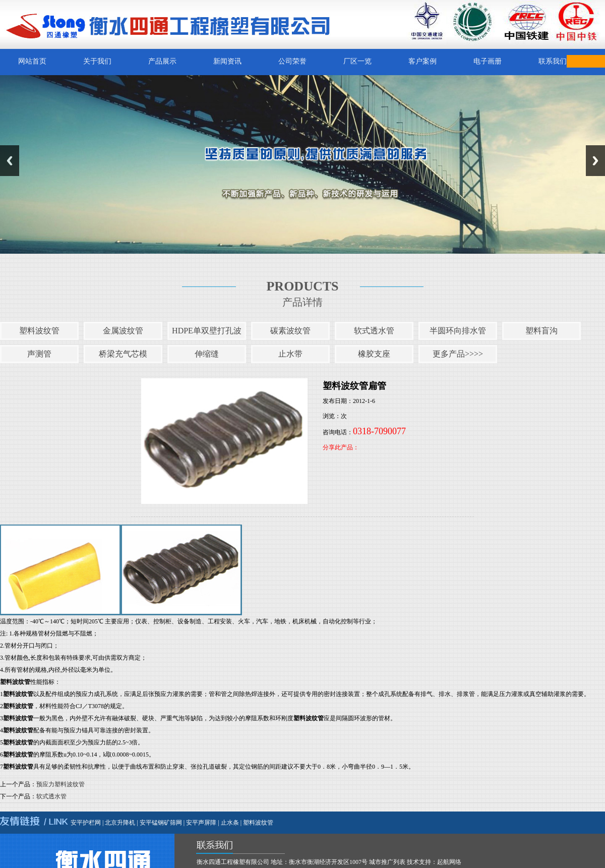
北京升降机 (120, 823)
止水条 (230, 823)
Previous (10, 161)
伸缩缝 (207, 354)
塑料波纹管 (39, 331)
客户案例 (422, 61)
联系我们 (553, 61)
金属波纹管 (123, 331)
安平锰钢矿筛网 (161, 823)
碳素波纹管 (290, 331)
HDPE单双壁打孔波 (207, 331)
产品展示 (162, 61)
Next (595, 161)
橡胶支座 (374, 354)
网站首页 (32, 61)
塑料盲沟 (541, 331)
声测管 (39, 354)
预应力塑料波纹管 (60, 784)
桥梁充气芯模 (123, 354)
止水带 (290, 354)
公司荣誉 (292, 61)
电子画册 (488, 61)
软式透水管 (374, 331)
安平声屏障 (201, 823)
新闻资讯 (227, 61)
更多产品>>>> (458, 354)
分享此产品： (341, 447)
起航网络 (449, 862)
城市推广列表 (387, 862)
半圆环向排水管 (458, 331)
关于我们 (97, 61)
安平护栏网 (86, 823)
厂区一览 (357, 61)
